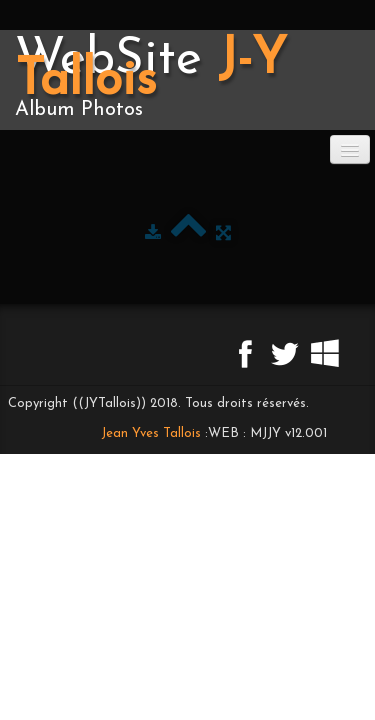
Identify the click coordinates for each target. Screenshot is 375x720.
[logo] (187, 80)
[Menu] (350, 149)
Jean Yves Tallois (151, 433)
